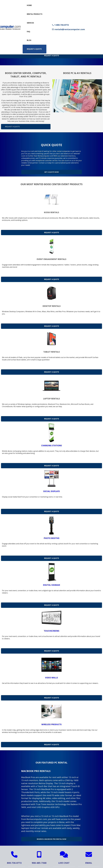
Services (30, 23)
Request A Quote (52, 56)
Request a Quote (34, 49)
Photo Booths (52, 537)
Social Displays (51, 490)
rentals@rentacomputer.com (68, 29)
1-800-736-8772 (60, 25)
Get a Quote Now (51, 171)
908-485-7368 (39, 860)
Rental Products (35, 14)
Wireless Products (51, 723)
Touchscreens (52, 629)
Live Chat (64, 860)
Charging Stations (52, 444)
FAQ (28, 32)
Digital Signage (52, 583)
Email (89, 860)
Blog (29, 40)
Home (29, 5)
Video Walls (51, 676)
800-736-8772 (14, 860)
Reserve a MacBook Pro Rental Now (51, 837)
